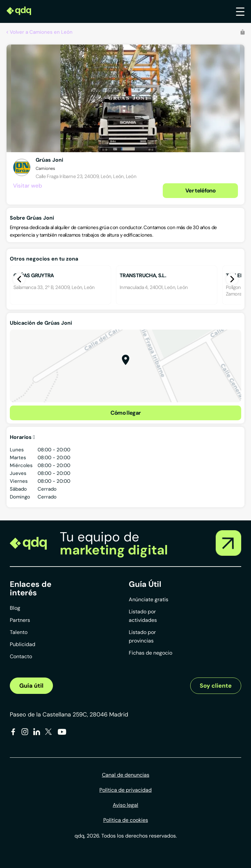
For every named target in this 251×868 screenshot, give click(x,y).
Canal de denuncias (126, 775)
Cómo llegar (126, 413)
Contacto (21, 656)
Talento (19, 632)
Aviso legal (125, 805)
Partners (20, 620)
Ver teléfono (200, 190)
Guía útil (31, 686)
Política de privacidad (125, 790)
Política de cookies (126, 820)
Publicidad (23, 644)
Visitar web (28, 186)
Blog (15, 608)
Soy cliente (216, 686)
